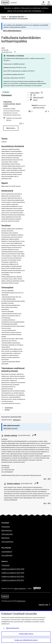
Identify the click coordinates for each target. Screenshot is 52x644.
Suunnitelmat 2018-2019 (16, 17)
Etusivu (4, 17)
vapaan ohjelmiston (21, 588)
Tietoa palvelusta (7, 534)
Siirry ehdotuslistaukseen (11, 31)
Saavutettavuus (7, 530)
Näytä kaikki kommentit (11, 428)
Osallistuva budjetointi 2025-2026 (13, 569)
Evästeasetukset (21, 601)
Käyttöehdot (5, 538)
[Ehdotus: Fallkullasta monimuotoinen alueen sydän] (13, 116)
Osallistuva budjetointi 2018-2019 (13, 580)
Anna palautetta (12, 555)
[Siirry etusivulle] (10, 3)
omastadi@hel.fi (7, 552)
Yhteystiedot (6, 527)
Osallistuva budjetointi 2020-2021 (13, 576)
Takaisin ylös (45, 605)
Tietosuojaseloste (7, 542)
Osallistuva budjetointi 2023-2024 (13, 573)
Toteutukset (5, 565)
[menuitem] (17, 420)
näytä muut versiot (39, 107)
